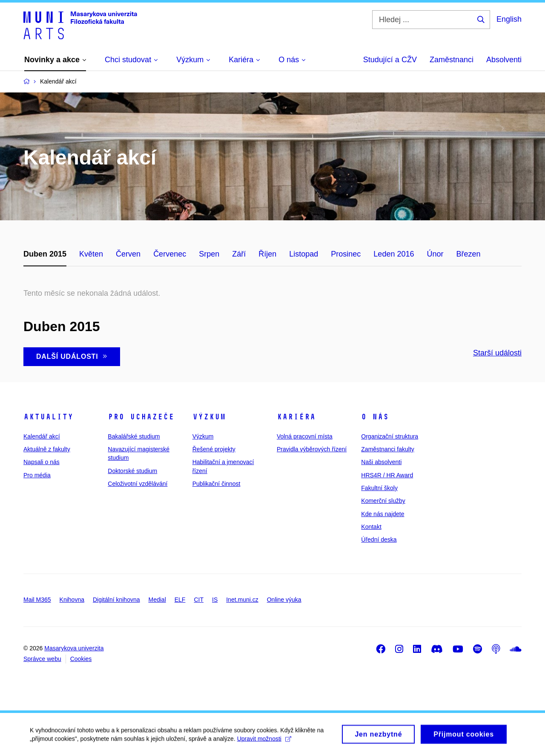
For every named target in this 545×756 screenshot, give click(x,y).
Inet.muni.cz (242, 600)
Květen (91, 254)
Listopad (304, 254)
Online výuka (284, 600)
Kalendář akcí (42, 436)
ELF (180, 600)
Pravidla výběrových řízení (312, 449)
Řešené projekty (214, 449)
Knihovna (72, 600)
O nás (375, 417)
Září (239, 254)
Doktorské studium (132, 471)
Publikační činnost (217, 484)
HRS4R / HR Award (387, 475)
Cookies (81, 659)
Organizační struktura (390, 436)
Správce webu (42, 659)
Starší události (497, 353)
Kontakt (371, 527)
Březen (468, 254)
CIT (199, 600)
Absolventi (504, 60)
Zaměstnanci (452, 60)
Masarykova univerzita (74, 648)
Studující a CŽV (390, 60)
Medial (157, 600)
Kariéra (296, 417)
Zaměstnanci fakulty (388, 449)
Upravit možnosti (264, 743)
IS (215, 600)
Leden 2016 (394, 254)
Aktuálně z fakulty (47, 449)
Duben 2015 (45, 254)
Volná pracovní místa (305, 436)
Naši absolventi (381, 462)
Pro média (37, 475)
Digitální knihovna (116, 600)
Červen (128, 254)
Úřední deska (379, 540)
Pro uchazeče (141, 417)
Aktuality (48, 417)
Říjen (267, 254)
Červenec (170, 254)
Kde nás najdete (383, 514)
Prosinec (346, 254)
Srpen (209, 254)
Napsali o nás (42, 462)
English (509, 19)
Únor (435, 254)
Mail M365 (37, 600)
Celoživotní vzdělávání (138, 484)
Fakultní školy (379, 488)
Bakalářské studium (134, 436)
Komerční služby (383, 501)
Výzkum (209, 417)
